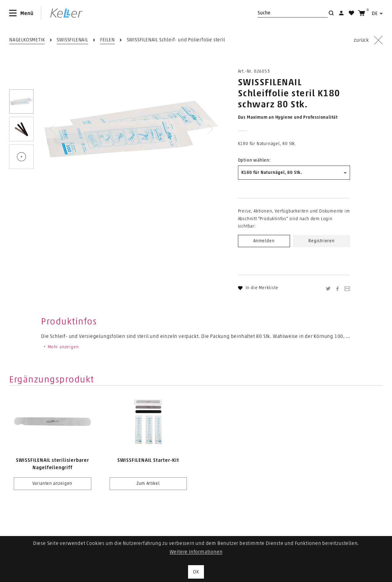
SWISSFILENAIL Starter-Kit (148, 460)
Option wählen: (254, 160)
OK (196, 572)
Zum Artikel (148, 484)
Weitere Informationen (196, 552)
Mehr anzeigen (61, 347)
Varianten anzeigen (52, 484)
